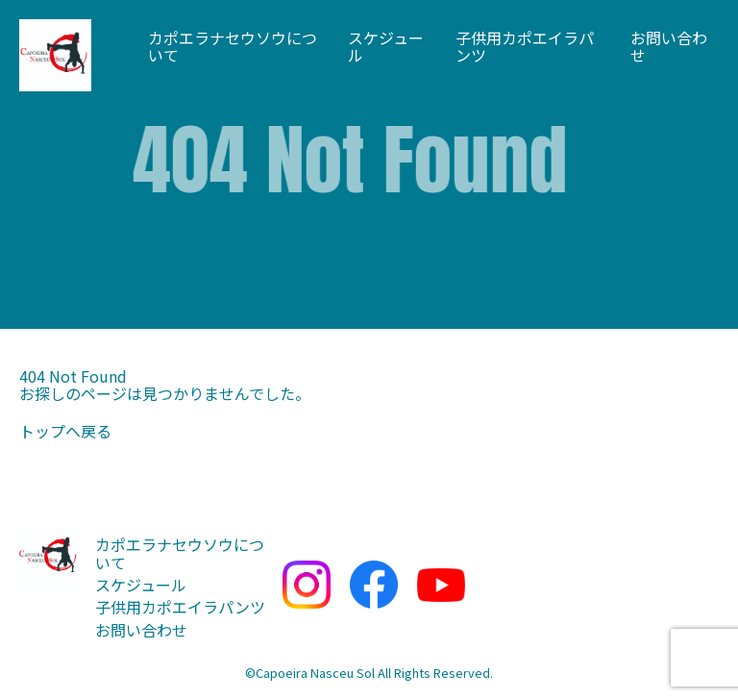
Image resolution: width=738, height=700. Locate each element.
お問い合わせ (669, 47)
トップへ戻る (65, 431)
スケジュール (386, 47)
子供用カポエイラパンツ (525, 47)
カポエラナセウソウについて (233, 47)
